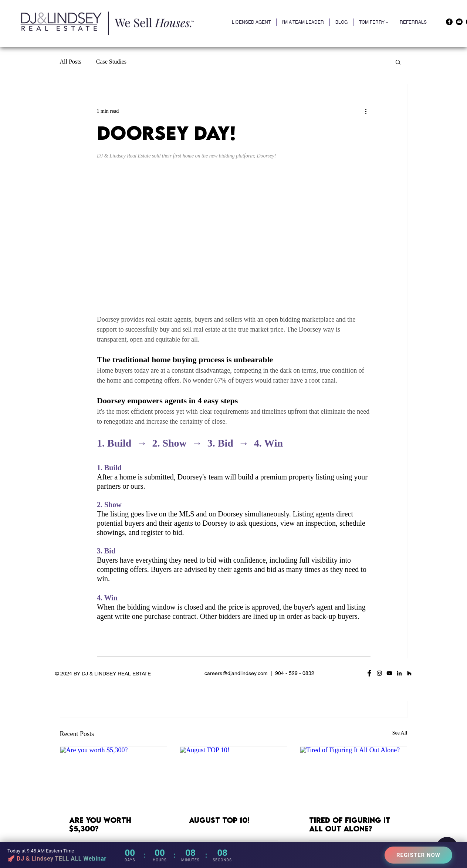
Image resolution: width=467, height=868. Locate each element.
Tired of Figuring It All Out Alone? (350, 824)
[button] (374, 22)
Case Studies (111, 62)
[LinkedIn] (399, 673)
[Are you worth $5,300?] (114, 777)
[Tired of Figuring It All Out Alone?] (354, 777)
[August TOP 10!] (233, 777)
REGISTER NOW (418, 855)
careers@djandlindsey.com (236, 673)
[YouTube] (459, 22)
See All (400, 733)
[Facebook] (449, 22)
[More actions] (366, 111)
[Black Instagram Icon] (379, 673)
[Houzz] (409, 673)
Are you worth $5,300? (100, 824)
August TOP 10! (219, 820)
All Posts (71, 62)
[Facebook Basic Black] (369, 673)
